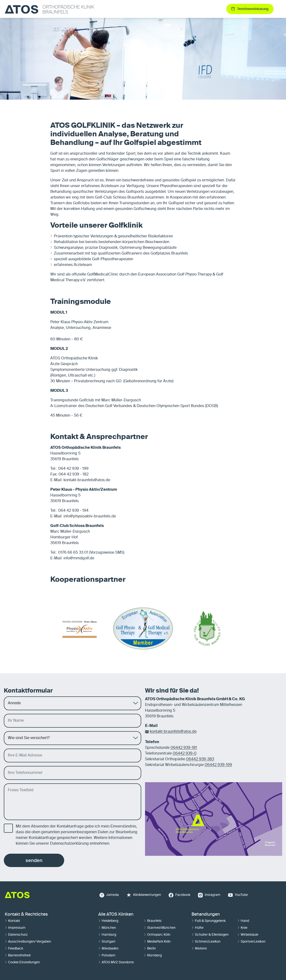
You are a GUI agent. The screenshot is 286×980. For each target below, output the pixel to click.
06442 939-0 (185, 754)
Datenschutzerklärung (69, 844)
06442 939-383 (200, 759)
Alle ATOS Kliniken (116, 914)
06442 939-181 (184, 748)
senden (34, 860)
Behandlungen (206, 914)
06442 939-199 (218, 765)
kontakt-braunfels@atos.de (173, 732)
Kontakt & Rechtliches (26, 914)
